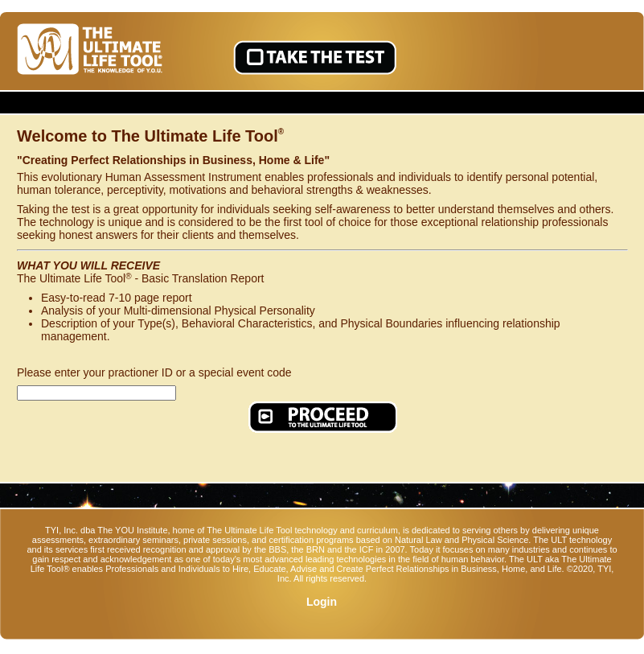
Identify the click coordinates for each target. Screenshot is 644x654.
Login (322, 602)
